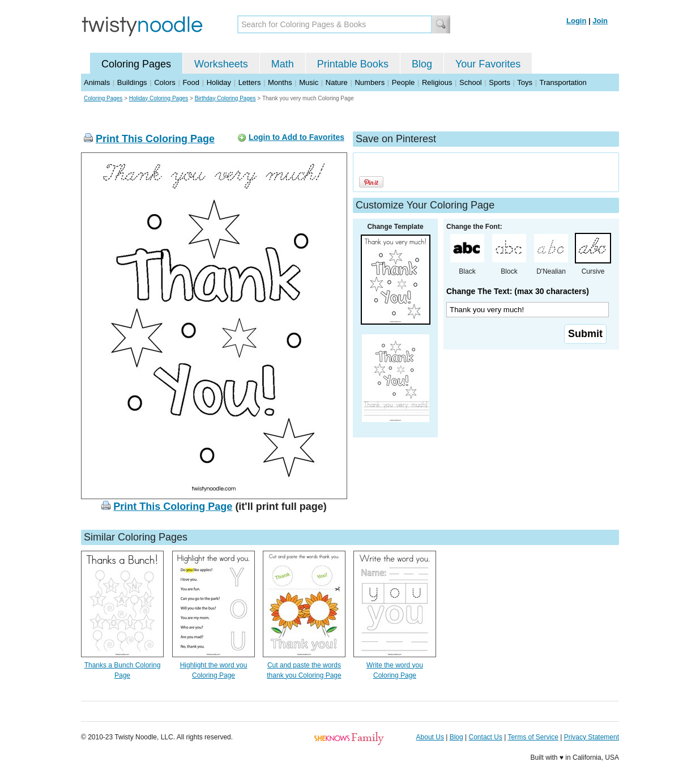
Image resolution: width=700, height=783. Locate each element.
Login (576, 21)
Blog (422, 64)
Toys (525, 82)
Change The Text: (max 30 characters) (518, 291)
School (471, 82)
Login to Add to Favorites (296, 137)
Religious (437, 82)
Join (600, 21)
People (403, 82)
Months (280, 82)
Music (309, 82)
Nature (337, 82)
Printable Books (353, 64)
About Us (430, 737)
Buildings (132, 82)
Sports (500, 82)
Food (191, 82)
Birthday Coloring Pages (225, 98)
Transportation (563, 82)
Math (283, 64)
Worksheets (221, 64)
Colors (165, 82)
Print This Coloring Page (155, 139)
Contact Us (486, 737)
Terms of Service (533, 737)
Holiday (219, 82)
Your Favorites (488, 64)
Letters (250, 82)
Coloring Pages (136, 64)
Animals (97, 82)
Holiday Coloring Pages (159, 98)
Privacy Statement (592, 737)
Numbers (370, 82)
